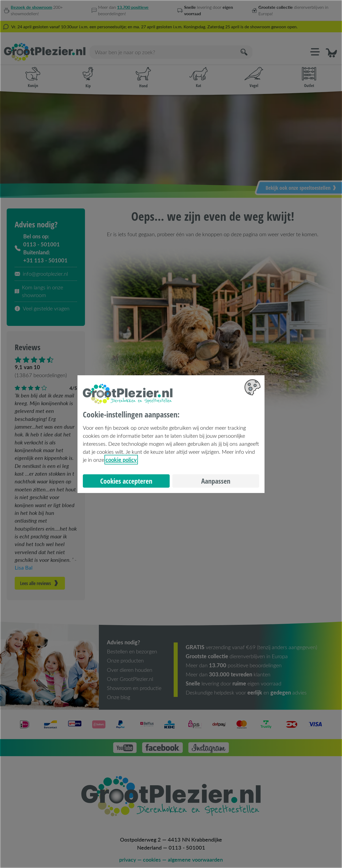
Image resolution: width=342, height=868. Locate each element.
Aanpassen (216, 481)
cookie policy (121, 460)
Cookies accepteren (126, 481)
